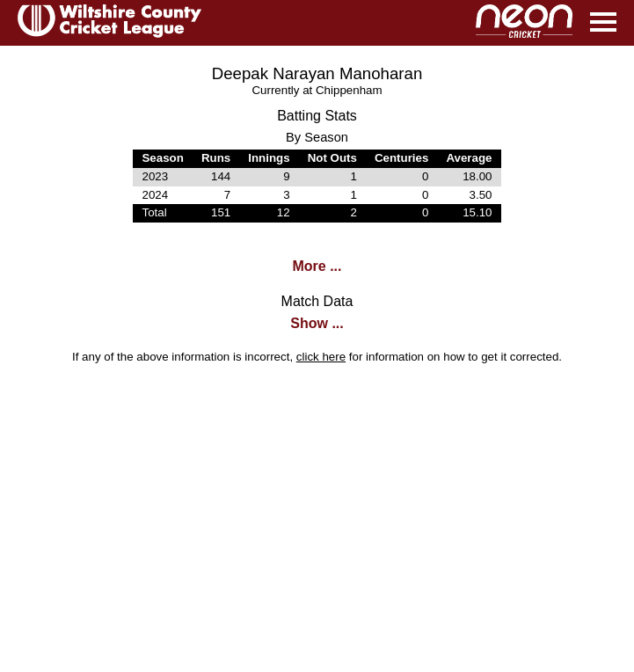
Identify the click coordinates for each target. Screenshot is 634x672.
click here (321, 357)
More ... (317, 266)
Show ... (317, 323)
